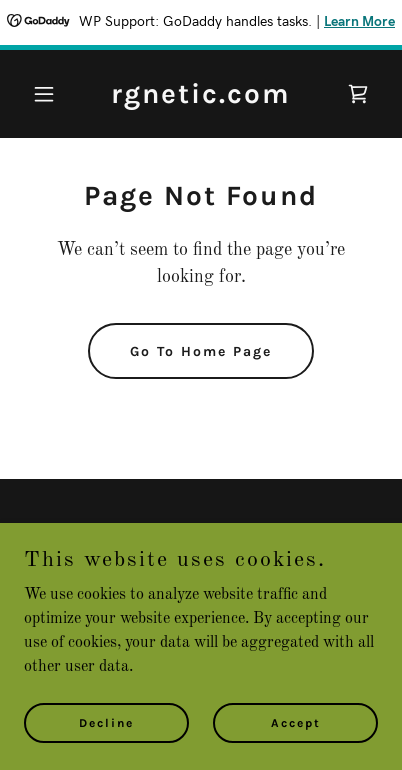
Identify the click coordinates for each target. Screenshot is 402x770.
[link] (201, 99)
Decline (106, 722)
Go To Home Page (201, 351)
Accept (296, 722)
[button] (50, 94)
